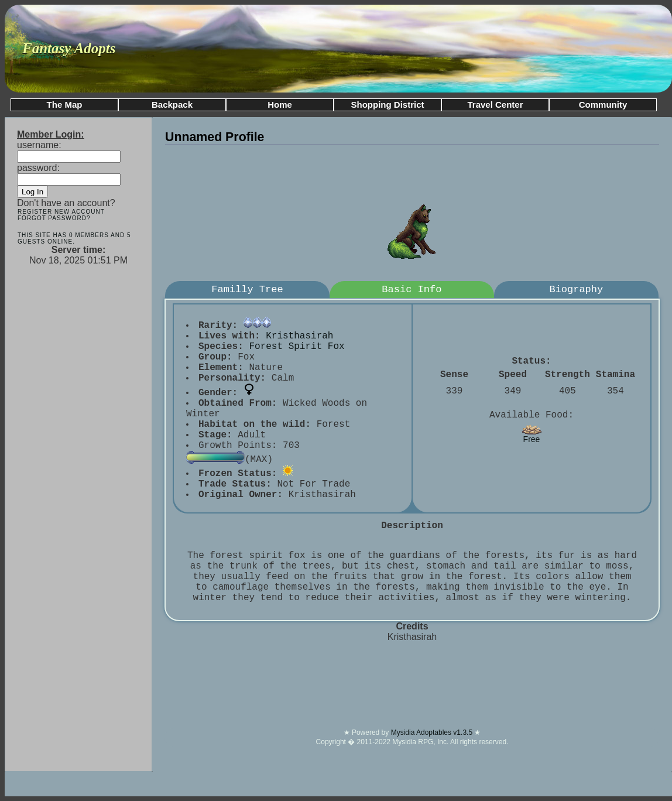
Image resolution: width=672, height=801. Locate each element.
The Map (65, 105)
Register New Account (61, 212)
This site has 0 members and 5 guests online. (74, 238)
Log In (32, 192)
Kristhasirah (299, 336)
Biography (576, 290)
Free (532, 435)
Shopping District (388, 105)
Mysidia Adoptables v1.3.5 (433, 732)
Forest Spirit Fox (296, 347)
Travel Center (495, 105)
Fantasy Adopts (69, 48)
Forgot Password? (54, 218)
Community (603, 105)
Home (280, 105)
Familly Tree (247, 290)
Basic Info (412, 290)
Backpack (172, 105)
